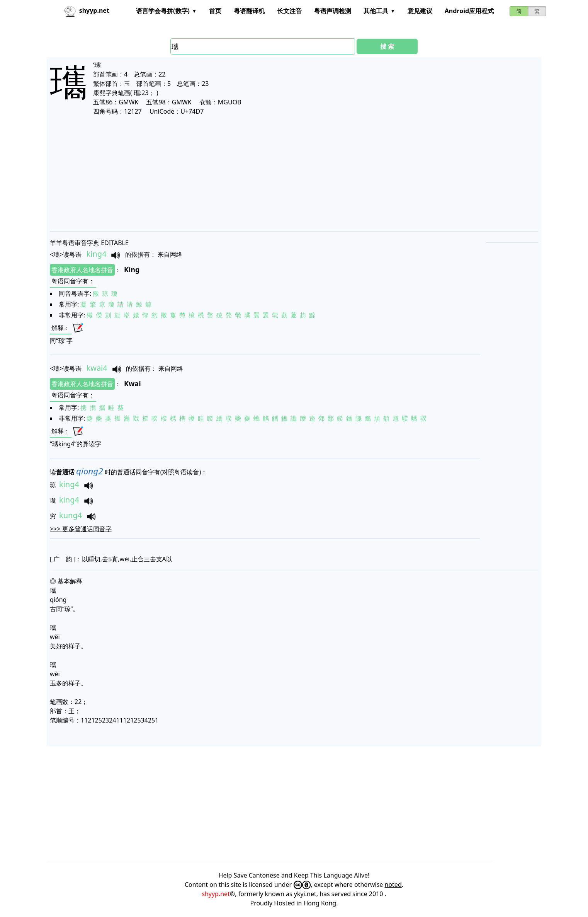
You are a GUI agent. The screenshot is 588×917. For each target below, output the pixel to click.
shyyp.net (216, 894)
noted (393, 885)
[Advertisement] (282, 173)
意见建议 (420, 11)
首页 (215, 11)
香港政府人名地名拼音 (82, 270)
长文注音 (289, 11)
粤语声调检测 (333, 11)
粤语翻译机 (249, 11)
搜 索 (387, 46)
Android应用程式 (469, 11)
